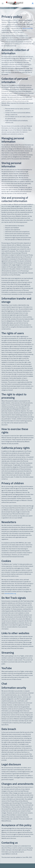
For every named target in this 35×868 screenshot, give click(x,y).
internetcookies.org (10, 594)
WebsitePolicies (6, 821)
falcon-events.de (28, 28)
